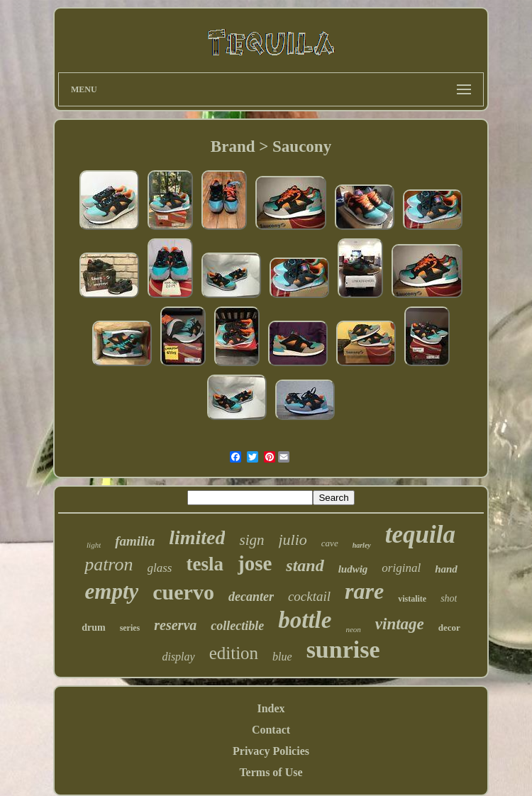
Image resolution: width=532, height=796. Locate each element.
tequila (420, 535)
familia (135, 541)
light (94, 545)
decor (449, 628)
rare (364, 591)
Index (271, 708)
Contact (271, 730)
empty (112, 591)
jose (255, 563)
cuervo (183, 592)
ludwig (353, 569)
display (178, 657)
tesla (205, 564)
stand (305, 565)
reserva (175, 625)
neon (353, 629)
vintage (400, 624)
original (401, 568)
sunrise (343, 649)
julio (293, 540)
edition (234, 653)
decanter (251, 597)
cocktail (309, 596)
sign (251, 540)
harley (362, 545)
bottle (305, 620)
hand (446, 569)
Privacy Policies (271, 751)
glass (160, 568)
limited (197, 537)
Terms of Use (271, 772)
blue (282, 657)
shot (449, 598)
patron (109, 564)
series (130, 628)
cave (330, 543)
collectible (237, 626)
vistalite (412, 599)
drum (93, 628)
